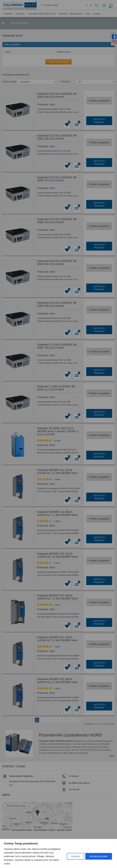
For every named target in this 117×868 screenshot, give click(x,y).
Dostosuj (75, 856)
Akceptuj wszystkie (99, 856)
